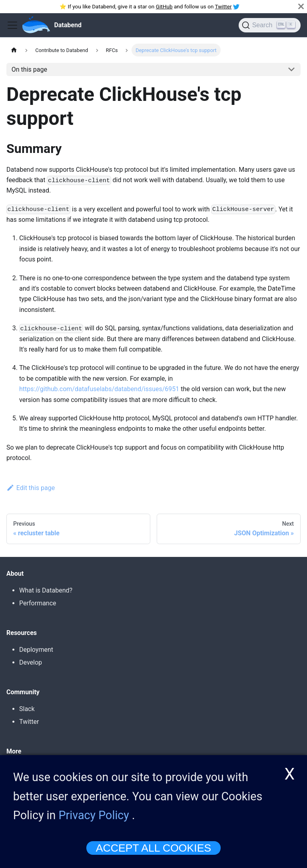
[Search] (270, 25)
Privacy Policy (94, 817)
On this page (29, 69)
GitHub (164, 6)
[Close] (301, 6)
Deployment (36, 650)
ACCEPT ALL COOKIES (153, 850)
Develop (31, 662)
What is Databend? (46, 590)
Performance (38, 603)
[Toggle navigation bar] (12, 25)
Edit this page (31, 488)
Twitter (223, 6)
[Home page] (14, 50)
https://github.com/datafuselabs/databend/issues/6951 (99, 389)
